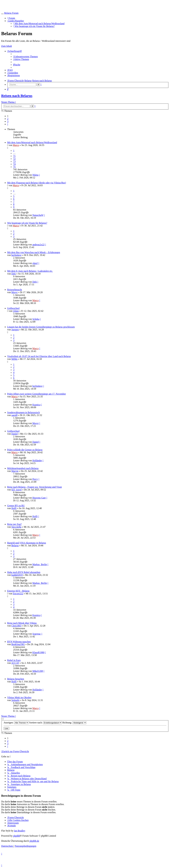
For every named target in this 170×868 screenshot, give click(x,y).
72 (14, 159)
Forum (11, 18)
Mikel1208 (38, 671)
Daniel (15, 434)
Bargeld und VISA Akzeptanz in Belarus (27, 543)
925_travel (16, 490)
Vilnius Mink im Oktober (19, 697)
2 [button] (8, 119)
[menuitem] (25, 57)
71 (14, 156)
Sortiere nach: (45, 723)
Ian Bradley (20, 831)
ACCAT (15, 663)
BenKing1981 (18, 644)
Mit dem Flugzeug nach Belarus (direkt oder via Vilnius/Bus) (37, 183)
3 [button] (8, 121)
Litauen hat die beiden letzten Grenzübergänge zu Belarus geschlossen (41, 327)
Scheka (36, 319)
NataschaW (38, 215)
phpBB (17, 836)
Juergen (15, 330)
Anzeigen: (16, 723)
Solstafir (15, 700)
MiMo (14, 359)
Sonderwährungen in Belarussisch (23, 412)
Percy (35, 479)
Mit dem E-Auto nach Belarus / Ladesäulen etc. (30, 271)
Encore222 (18, 594)
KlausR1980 (38, 652)
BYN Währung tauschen (19, 642)
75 (14, 167)
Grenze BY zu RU (16, 506)
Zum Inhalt (7, 46)
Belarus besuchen (16, 679)
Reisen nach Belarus (17, 96)
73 (14, 161)
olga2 (35, 263)
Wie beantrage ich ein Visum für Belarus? (34, 26)
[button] (8, 124)
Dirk (14, 274)
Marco (16, 145)
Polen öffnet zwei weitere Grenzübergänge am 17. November (37, 394)
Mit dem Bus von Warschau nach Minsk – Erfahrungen (34, 252)
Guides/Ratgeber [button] (16, 21)
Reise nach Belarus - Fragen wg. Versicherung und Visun (34, 487)
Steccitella (16, 527)
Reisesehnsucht (15, 290)
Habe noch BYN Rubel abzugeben (24, 572)
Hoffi (14, 508)
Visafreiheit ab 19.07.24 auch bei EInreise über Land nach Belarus (39, 356)
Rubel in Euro (14, 660)
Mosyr (15, 292)
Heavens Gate (39, 498)
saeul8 (14, 415)
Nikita (35, 175)
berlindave (16, 255)
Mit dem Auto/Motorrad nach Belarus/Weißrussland (39, 24)
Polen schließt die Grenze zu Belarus (25, 450)
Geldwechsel (13, 308)
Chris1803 (16, 626)
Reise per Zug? (14, 524)
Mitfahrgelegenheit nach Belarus (23, 468)
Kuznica (36, 405)
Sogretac (37, 634)
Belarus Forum (11, 13)
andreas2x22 (38, 245)
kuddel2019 (17, 575)
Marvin (15, 471)
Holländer (37, 461)
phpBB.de (34, 841)
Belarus (15, 546)
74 (14, 164)
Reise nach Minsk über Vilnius (22, 623)
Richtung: (74, 723)
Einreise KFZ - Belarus (18, 591)
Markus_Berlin (40, 564)
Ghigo (16, 311)
